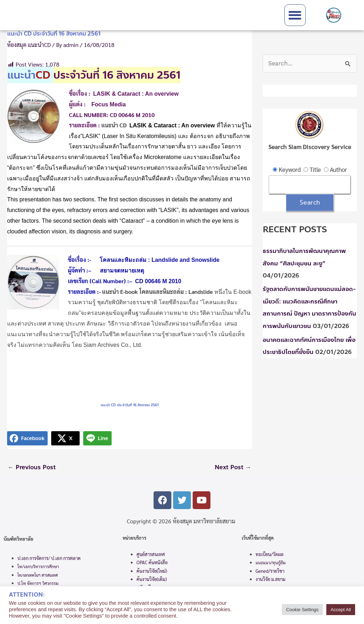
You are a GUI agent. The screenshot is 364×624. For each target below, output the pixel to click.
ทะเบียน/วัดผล (270, 554)
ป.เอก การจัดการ (33, 558)
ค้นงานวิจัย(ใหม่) (152, 571)
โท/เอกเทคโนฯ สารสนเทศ (38, 575)
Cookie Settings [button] (302, 610)
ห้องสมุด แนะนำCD (29, 45)
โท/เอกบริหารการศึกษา (38, 567)
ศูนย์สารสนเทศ (151, 554)
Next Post (233, 467)
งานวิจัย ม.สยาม (271, 579)
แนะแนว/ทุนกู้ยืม (271, 563)
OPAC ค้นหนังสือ (152, 563)
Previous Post (32, 467)
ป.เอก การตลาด (66, 558)
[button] (295, 15)
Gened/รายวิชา (270, 571)
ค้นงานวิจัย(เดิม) (152, 579)
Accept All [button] (341, 610)
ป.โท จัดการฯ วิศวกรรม (38, 583)
